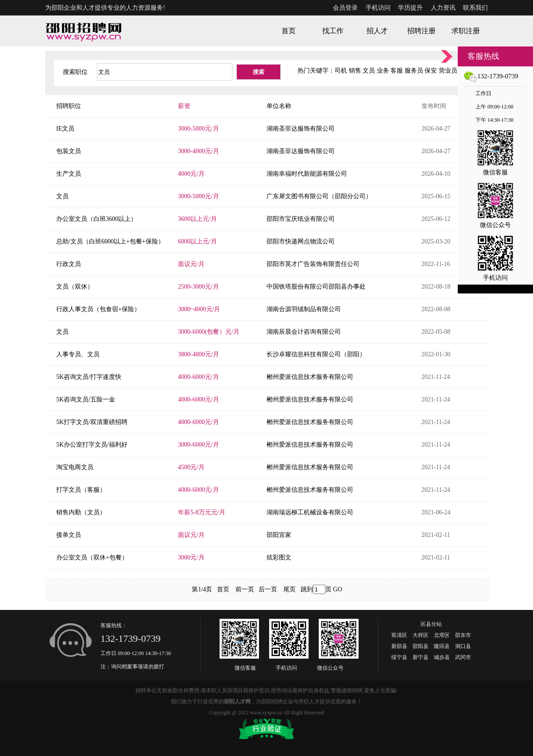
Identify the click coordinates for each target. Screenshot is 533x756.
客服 (397, 71)
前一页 (245, 589)
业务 (383, 71)
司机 (341, 71)
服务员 (414, 71)
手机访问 (378, 8)
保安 (431, 71)
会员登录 (345, 8)
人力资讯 (443, 8)
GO (337, 589)
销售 (355, 71)
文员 (369, 71)
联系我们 (475, 8)
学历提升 (410, 8)
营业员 (448, 71)
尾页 (290, 589)
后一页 (268, 589)
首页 (223, 589)
